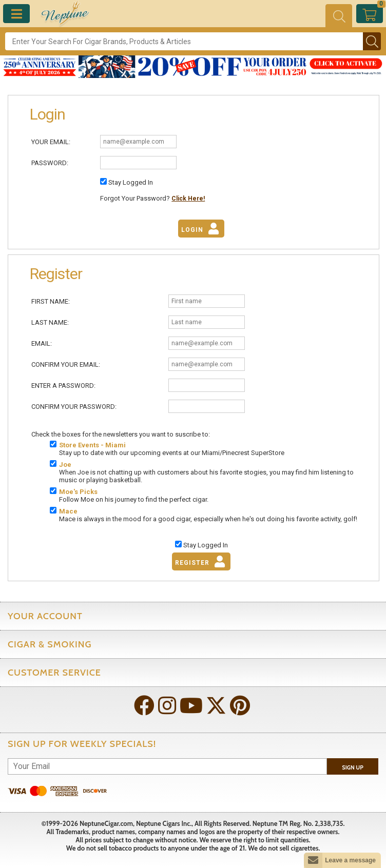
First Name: (51, 301)
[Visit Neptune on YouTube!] (192, 707)
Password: (50, 163)
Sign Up (353, 767)
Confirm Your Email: (66, 364)
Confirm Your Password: (74, 407)
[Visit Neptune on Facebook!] (145, 707)
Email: (42, 343)
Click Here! (188, 199)
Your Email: (51, 142)
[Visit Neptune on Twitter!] (217, 707)
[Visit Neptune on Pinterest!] (241, 707)
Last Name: (50, 322)
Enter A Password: (63, 386)
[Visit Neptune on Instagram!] (168, 707)
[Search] (184, 41)
